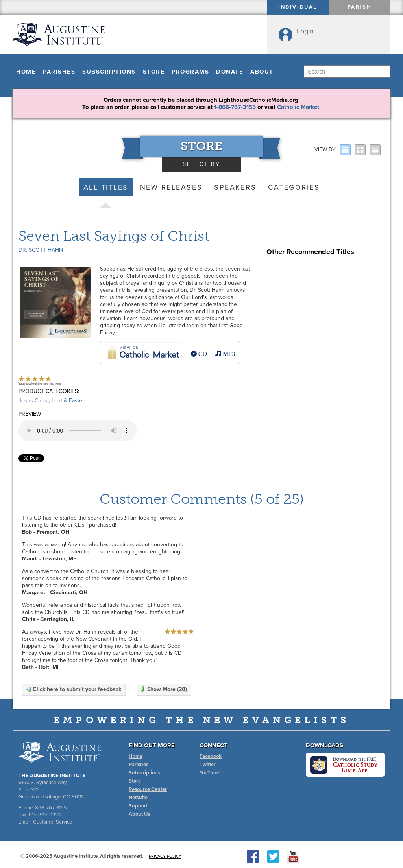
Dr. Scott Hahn (41, 250)
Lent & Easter (68, 401)
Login (305, 31)
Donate (230, 72)
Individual (298, 7)
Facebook (211, 756)
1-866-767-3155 (235, 107)
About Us (139, 814)
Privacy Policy (165, 856)
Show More (163, 689)
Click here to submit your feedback (73, 689)
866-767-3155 (51, 808)
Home (26, 72)
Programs (190, 72)
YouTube (209, 773)
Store (154, 72)
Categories (294, 187)
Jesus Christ (34, 401)
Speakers (235, 187)
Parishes (59, 72)
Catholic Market (298, 107)
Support (138, 806)
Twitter (208, 765)
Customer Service (53, 822)
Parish (360, 7)
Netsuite (138, 798)
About (262, 72)
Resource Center (148, 789)
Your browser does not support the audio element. (78, 431)
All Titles (106, 187)
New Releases (171, 187)
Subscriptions (109, 72)
